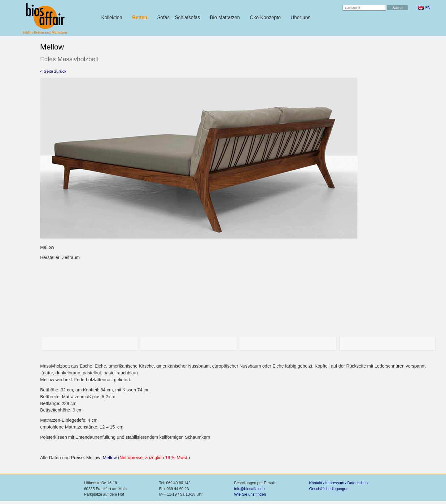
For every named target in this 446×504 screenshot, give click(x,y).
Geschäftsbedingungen (329, 489)
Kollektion (112, 17)
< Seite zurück (53, 71)
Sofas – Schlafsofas (178, 17)
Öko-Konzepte (265, 17)
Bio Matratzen (225, 17)
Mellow (110, 458)
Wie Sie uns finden (250, 494)
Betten (140, 17)
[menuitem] (424, 8)
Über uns (301, 17)
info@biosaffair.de (249, 489)
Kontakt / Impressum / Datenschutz (339, 483)
